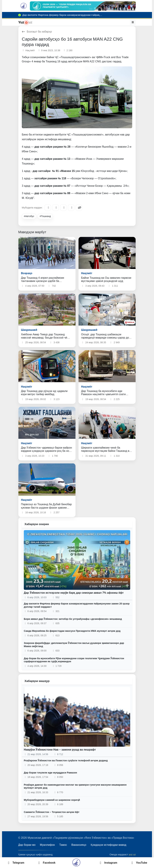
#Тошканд (45, 216)
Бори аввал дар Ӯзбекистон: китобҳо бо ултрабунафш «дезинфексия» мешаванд (73, 619)
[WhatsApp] (71, 208)
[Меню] (133, 22)
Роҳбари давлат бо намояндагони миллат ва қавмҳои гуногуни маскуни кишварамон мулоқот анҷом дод (75, 786)
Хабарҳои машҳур (37, 681)
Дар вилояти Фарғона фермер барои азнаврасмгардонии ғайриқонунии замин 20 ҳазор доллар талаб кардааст (77, 605)
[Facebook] (56, 208)
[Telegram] (48, 208)
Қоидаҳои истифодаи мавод (108, 845)
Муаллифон (47, 845)
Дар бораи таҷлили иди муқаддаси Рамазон (50, 773)
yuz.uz (132, 855)
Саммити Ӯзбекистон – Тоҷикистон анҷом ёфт (52, 812)
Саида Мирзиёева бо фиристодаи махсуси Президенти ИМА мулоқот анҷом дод (72, 631)
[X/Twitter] (63, 208)
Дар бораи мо (27, 845)
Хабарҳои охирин (37, 524)
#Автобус (29, 216)
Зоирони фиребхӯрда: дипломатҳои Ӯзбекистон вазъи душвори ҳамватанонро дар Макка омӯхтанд (74, 645)
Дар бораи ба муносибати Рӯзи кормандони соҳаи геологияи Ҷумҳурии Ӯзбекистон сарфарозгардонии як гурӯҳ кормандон (74, 660)
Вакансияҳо (79, 845)
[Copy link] (79, 208)
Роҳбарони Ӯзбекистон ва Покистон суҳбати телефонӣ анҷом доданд (66, 760)
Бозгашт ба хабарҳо (37, 32)
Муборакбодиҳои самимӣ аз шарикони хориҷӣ (52, 800)
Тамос (63, 845)
